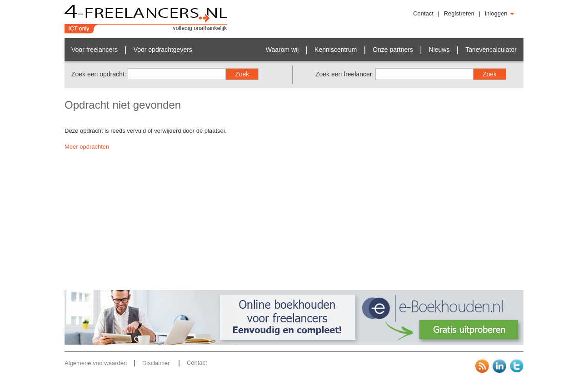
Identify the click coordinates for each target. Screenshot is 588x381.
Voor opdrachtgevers (163, 50)
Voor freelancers (95, 50)
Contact (423, 13)
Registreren (459, 13)
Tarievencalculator (491, 50)
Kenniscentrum (336, 50)
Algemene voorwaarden (96, 363)
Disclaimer (157, 363)
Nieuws (439, 50)
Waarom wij (282, 50)
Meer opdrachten (87, 147)
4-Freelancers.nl (146, 19)
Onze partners (393, 50)
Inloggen (500, 13)
